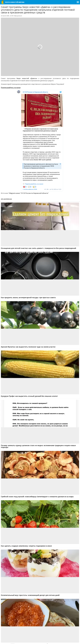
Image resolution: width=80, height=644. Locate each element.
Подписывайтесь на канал (11, 88)
